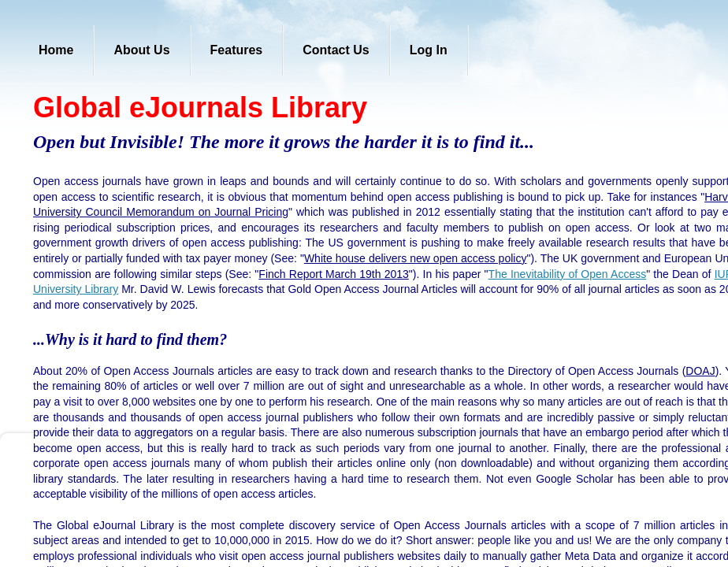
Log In (429, 50)
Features (237, 50)
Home (56, 50)
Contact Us (336, 50)
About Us (141, 50)
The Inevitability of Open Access (568, 274)
